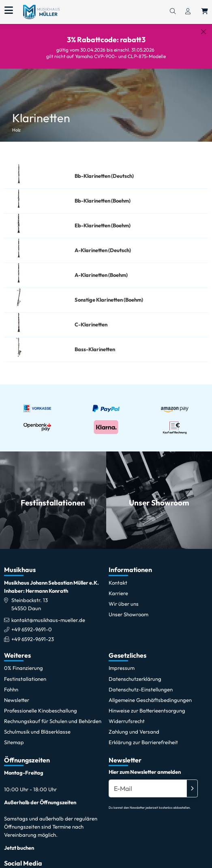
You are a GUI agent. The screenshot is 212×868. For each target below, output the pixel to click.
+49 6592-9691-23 (33, 633)
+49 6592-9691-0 (32, 623)
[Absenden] (192, 782)
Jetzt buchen (19, 842)
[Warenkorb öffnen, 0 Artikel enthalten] (205, 12)
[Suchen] (173, 12)
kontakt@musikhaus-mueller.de (48, 614)
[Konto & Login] (188, 12)
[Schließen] (203, 32)
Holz (16, 124)
